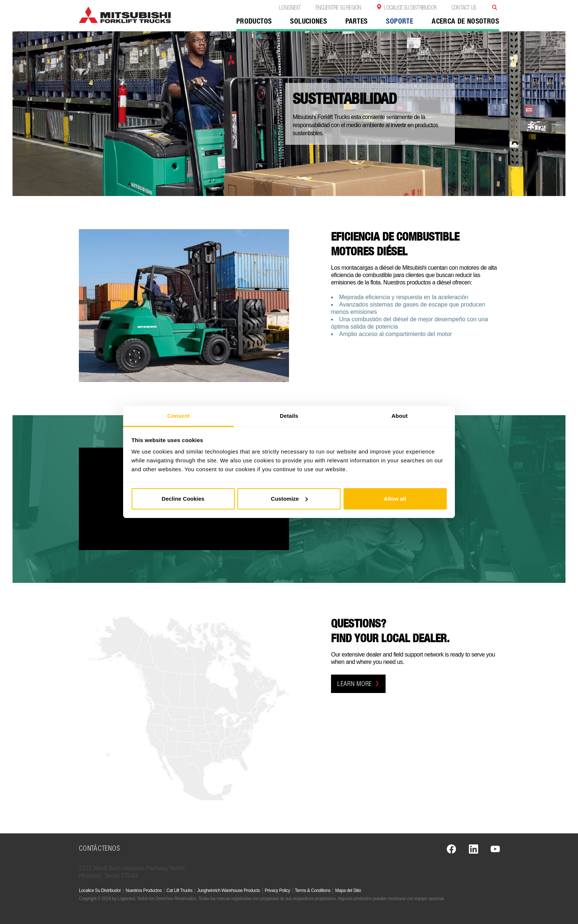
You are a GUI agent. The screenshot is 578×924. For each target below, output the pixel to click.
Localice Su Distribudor (410, 7)
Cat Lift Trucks (180, 890)
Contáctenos (99, 848)
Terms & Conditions (313, 890)
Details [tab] (289, 416)
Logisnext (290, 7)
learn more (358, 684)
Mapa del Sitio (348, 890)
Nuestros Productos (144, 890)
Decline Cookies (183, 499)
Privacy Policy (277, 890)
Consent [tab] (179, 416)
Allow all (395, 499)
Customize (289, 499)
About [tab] (400, 416)
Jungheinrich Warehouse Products (229, 890)
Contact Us (464, 7)
